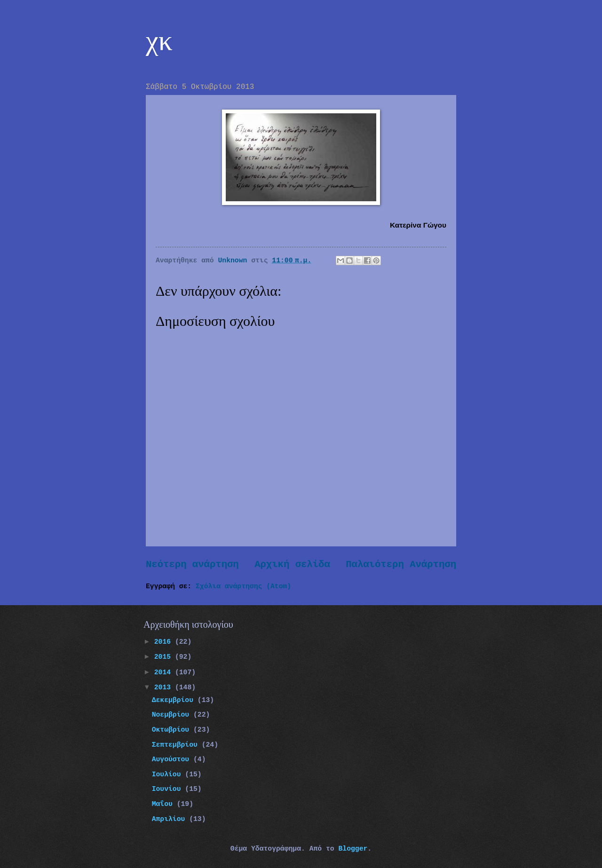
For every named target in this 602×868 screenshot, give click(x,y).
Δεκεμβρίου (175, 700)
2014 (165, 672)
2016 (165, 642)
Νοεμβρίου (173, 715)
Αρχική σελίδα (292, 564)
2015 (165, 657)
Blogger (353, 849)
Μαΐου (164, 804)
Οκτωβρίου (173, 730)
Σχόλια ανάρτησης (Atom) (243, 586)
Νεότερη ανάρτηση (192, 564)
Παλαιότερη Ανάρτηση (401, 564)
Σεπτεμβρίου (177, 745)
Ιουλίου (169, 774)
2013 (165, 687)
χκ (159, 40)
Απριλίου (171, 819)
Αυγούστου (173, 759)
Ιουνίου (169, 789)
